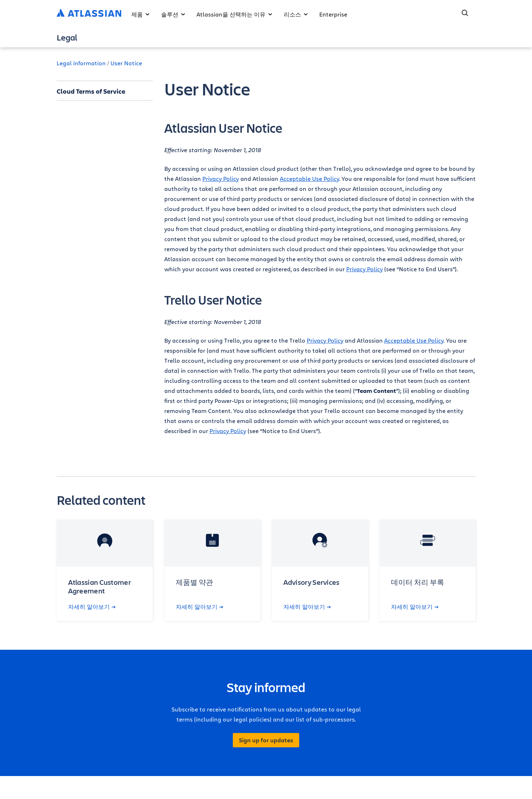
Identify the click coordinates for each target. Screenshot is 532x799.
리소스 (296, 14)
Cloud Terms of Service (91, 91)
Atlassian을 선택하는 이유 (234, 14)
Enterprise (333, 14)
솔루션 (173, 14)
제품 (140, 14)
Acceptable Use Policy (309, 178)
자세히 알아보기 (92, 607)
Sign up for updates (266, 740)
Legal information (81, 63)
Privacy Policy (221, 178)
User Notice (126, 63)
